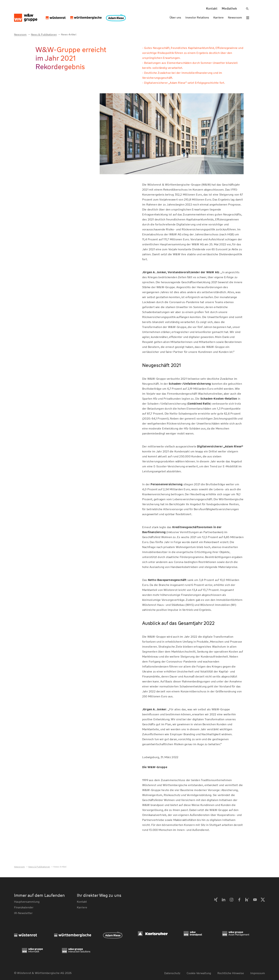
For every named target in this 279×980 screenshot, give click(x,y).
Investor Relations (197, 18)
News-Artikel (69, 34)
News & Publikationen (44, 34)
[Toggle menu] (248, 18)
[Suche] (247, 9)
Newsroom (235, 18)
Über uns (175, 18)
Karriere (219, 18)
